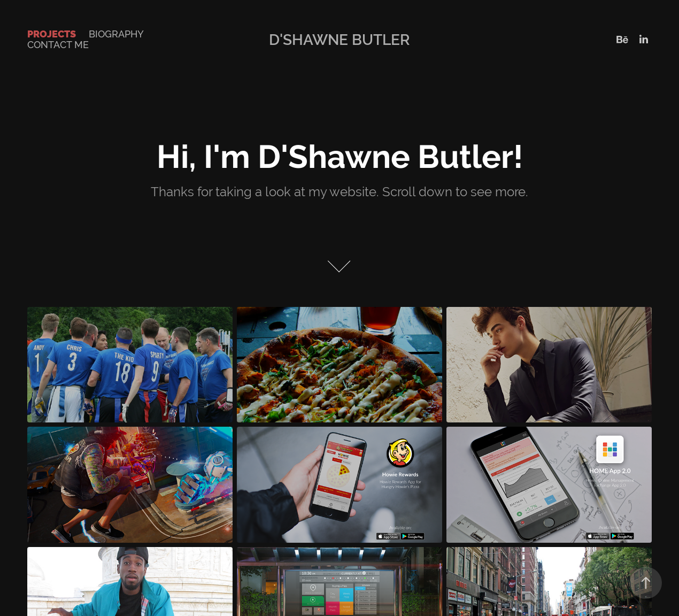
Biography (116, 34)
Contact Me (58, 45)
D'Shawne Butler (339, 40)
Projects (52, 34)
